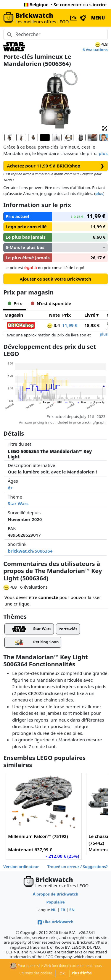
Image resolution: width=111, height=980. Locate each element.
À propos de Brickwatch (56, 894)
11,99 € (70, 325)
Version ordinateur (21, 867)
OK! (63, 974)
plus (103, 153)
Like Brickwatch (55, 922)
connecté (48, 597)
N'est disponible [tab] (51, 303)
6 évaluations (95, 50)
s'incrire (98, 4)
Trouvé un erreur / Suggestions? (78, 867)
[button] (105, 128)
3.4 (53, 325)
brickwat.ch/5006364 (30, 551)
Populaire (55, 902)
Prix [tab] (15, 303)
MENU (98, 18)
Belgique (36, 4)
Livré (90, 315)
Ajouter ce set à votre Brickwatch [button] (55, 279)
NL (54, 910)
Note (54, 315)
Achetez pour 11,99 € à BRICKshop (56, 166)
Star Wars (18, 503)
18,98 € (92, 325)
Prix (66, 315)
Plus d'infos (82, 973)
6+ (10, 488)
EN (72, 910)
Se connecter (68, 4)
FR (63, 910)
